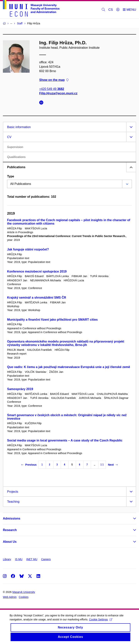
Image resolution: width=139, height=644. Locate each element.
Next (113, 465)
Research (10, 530)
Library (7, 559)
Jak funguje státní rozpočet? (28, 249)
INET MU (32, 559)
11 (102, 465)
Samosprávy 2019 (20, 389)
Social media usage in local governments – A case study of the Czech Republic (65, 440)
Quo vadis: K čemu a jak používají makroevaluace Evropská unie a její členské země (69, 367)
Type (11, 176)
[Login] (118, 10)
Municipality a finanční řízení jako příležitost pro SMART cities (52, 320)
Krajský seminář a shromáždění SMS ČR (37, 298)
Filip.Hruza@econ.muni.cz (58, 93)
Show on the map (54, 80)
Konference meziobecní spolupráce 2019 (37, 271)
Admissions (12, 518)
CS (111, 10)
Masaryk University (24, 592)
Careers (46, 559)
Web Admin (10, 597)
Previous (29, 465)
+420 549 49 (52, 89)
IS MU (19, 559)
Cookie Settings (101, 622)
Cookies (24, 597)
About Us (10, 542)
